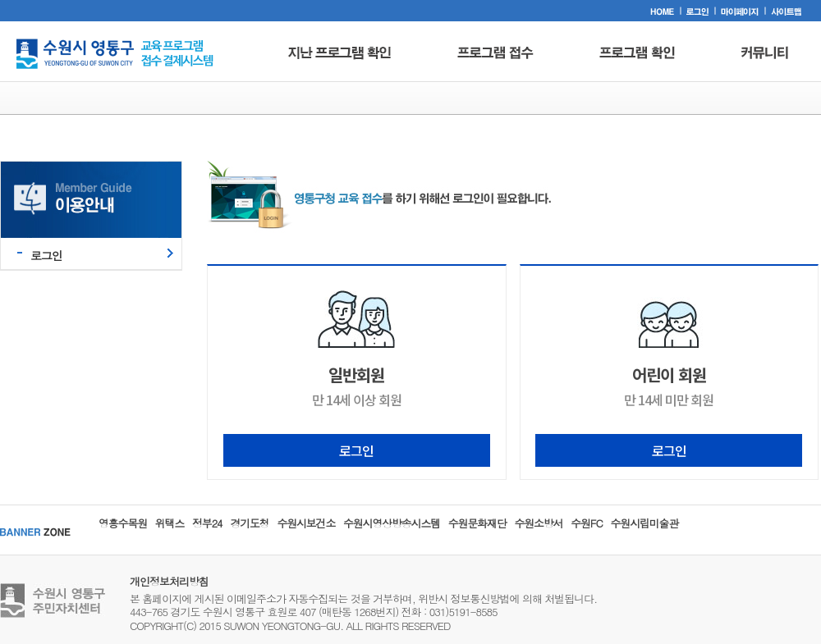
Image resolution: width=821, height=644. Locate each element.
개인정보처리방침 (169, 581)
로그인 (46, 255)
